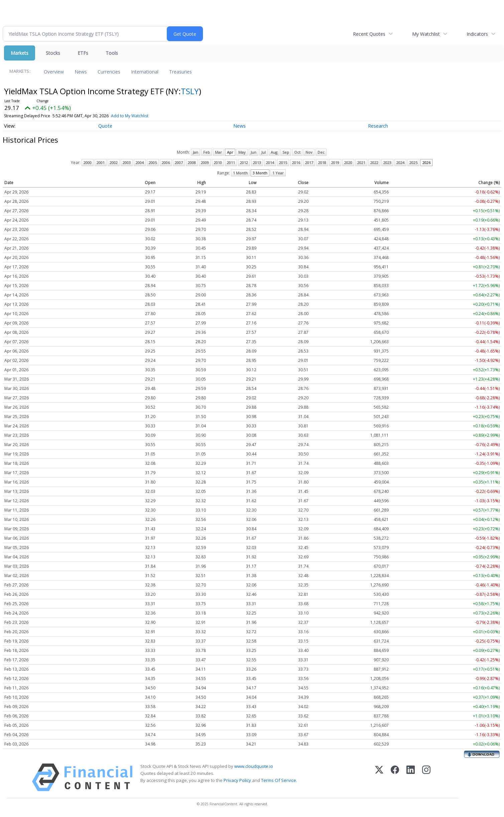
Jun (254, 152)
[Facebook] (395, 777)
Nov (309, 152)
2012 (244, 163)
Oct (297, 152)
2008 (192, 163)
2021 (361, 163)
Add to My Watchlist (130, 116)
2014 (270, 163)
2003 (127, 163)
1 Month (240, 173)
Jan (196, 152)
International (145, 72)
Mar (218, 152)
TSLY (190, 91)
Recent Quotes (369, 34)
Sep (286, 152)
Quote (105, 126)
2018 (322, 163)
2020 (348, 163)
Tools (112, 53)
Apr (230, 152)
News (81, 72)
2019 (335, 163)
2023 (387, 163)
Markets (20, 53)
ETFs (83, 53)
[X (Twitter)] (379, 777)
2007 (179, 163)
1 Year (278, 173)
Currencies (109, 72)
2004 (140, 163)
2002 (114, 163)
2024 (400, 163)
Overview (54, 72)
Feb (207, 152)
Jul (264, 152)
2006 (166, 163)
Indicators (477, 34)
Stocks (53, 53)
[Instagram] (426, 777)
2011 (231, 163)
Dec (321, 152)
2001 (101, 163)
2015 (283, 163)
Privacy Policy (237, 780)
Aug (274, 152)
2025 (413, 163)
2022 (374, 163)
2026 (426, 163)
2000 (88, 163)
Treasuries (180, 72)
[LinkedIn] (411, 777)
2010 (218, 163)
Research (378, 126)
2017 (309, 163)
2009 (205, 163)
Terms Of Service (279, 780)
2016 (296, 163)
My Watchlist (426, 34)
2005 (153, 163)
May (242, 152)
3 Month (260, 173)
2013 (257, 163)
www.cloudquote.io (254, 766)
